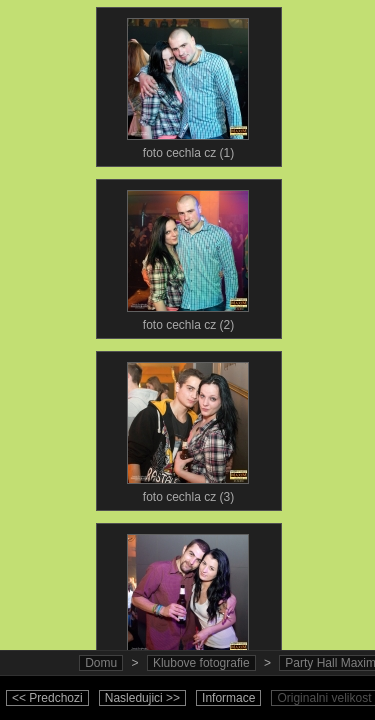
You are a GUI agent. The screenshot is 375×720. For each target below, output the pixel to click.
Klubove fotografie (201, 663)
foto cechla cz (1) (188, 84)
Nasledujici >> (142, 698)
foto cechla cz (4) (188, 600)
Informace (228, 698)
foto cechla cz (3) (188, 428)
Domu (101, 663)
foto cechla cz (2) (188, 256)
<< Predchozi (47, 698)
